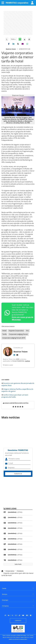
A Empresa (5, 606)
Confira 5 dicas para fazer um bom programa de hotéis (15, 396)
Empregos (5, 600)
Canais (4, 588)
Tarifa (4, 334)
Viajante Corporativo (16, 331)
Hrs (27, 331)
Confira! (27, 361)
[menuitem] (18, 588)
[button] (9, 44)
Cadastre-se (18, 474)
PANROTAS (17, 3)
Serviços (5, 594)
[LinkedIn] (14, 355)
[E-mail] (17, 355)
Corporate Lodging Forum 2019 (14, 338)
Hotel (4, 331)
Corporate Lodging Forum (18, 334)
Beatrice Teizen (11, 49)
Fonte (13, 39)
